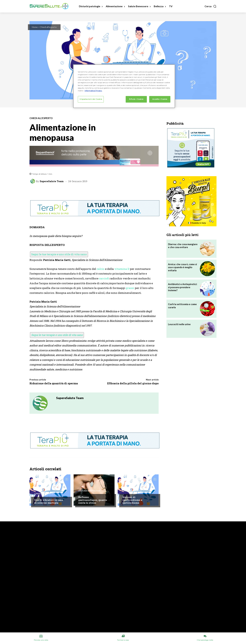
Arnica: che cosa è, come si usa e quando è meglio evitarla (182, 267)
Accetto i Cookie (160, 99)
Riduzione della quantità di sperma (54, 383)
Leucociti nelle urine (179, 324)
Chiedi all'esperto (48, 27)
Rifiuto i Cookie (136, 99)
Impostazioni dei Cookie (91, 99)
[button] (211, 6)
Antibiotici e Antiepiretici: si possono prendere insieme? (183, 287)
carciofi (104, 278)
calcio (101, 269)
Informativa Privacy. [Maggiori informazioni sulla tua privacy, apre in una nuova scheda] (93, 91)
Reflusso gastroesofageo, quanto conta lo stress (93, 500)
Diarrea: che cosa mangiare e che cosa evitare (183, 246)
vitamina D (122, 269)
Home (35, 27)
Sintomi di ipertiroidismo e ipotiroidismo (132, 500)
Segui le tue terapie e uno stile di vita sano (59, 254)
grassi (130, 288)
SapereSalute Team (52, 181)
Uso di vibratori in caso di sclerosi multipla (49, 501)
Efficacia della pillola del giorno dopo (133, 383)
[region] (124, 86)
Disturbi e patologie (89, 491)
